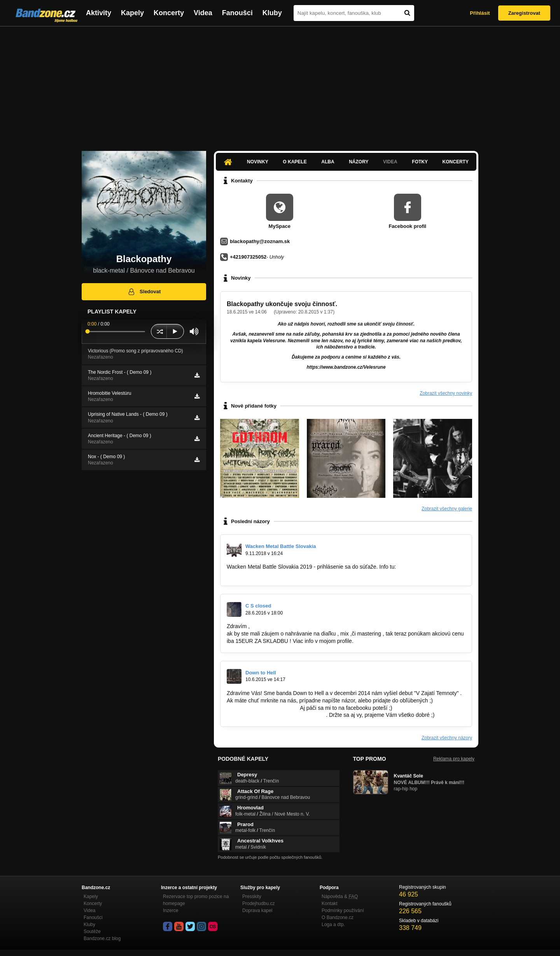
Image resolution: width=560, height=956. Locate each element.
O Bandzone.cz (338, 917)
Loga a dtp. (333, 924)
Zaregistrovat (524, 13)
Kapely (132, 13)
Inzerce (171, 910)
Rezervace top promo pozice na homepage (196, 900)
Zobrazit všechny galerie (447, 509)
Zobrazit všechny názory (447, 738)
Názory (359, 162)
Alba (328, 162)
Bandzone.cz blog (102, 938)
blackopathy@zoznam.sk (260, 241)
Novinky (258, 162)
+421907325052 (248, 257)
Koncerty (169, 13)
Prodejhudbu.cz (258, 903)
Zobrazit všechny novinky (446, 393)
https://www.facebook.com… (261, 574)
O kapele (295, 162)
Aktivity (99, 13)
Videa (203, 13)
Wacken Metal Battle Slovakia (281, 546)
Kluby (272, 13)
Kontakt (330, 903)
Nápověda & (340, 896)
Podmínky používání (343, 910)
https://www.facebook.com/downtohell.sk (276, 715)
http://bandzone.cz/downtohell (263, 708)
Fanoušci (237, 13)
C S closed (258, 606)
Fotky (420, 162)
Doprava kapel (257, 910)
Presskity (252, 896)
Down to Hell (261, 673)
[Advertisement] (280, 85)
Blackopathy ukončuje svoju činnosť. (282, 304)
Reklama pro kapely (454, 759)
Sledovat (144, 292)
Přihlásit (480, 13)
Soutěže (92, 931)
